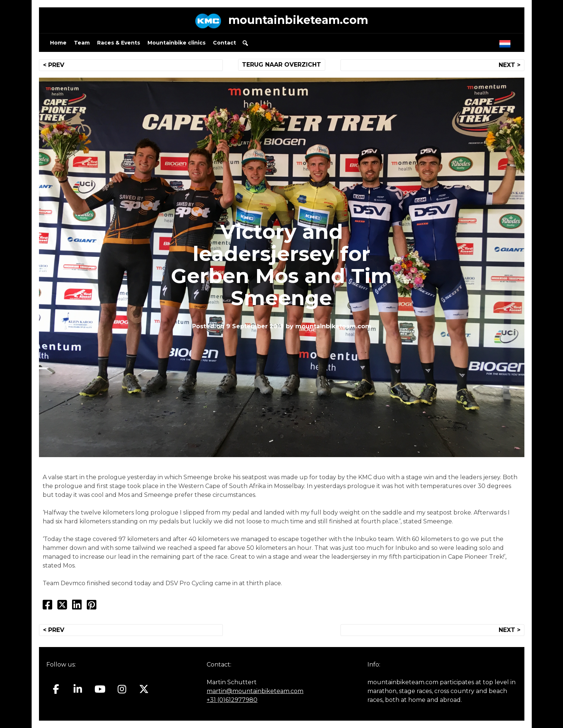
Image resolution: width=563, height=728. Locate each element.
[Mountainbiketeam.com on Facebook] (56, 689)
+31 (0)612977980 (232, 700)
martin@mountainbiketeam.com (255, 691)
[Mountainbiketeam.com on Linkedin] (78, 689)
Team (82, 43)
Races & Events (119, 43)
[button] (245, 43)
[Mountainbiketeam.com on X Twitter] (144, 689)
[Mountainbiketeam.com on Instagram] (122, 689)
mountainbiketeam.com (298, 20)
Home (58, 43)
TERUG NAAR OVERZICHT (281, 65)
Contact (225, 43)
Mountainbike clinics (177, 43)
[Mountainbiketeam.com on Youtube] (100, 689)
